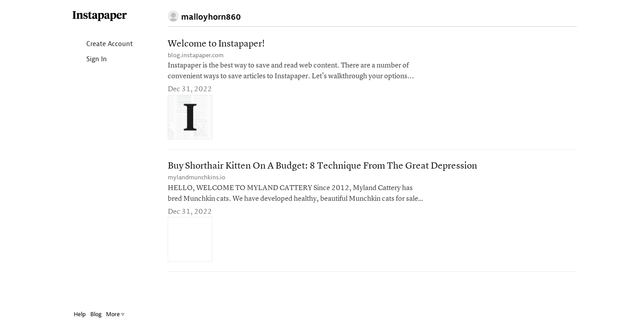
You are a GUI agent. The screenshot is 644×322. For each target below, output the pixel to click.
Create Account (95, 44)
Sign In (83, 60)
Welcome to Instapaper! (216, 44)
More (108, 314)
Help (73, 314)
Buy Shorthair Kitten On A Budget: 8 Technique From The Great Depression (322, 166)
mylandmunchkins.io (197, 177)
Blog (89, 314)
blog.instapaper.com (196, 55)
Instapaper (93, 16)
